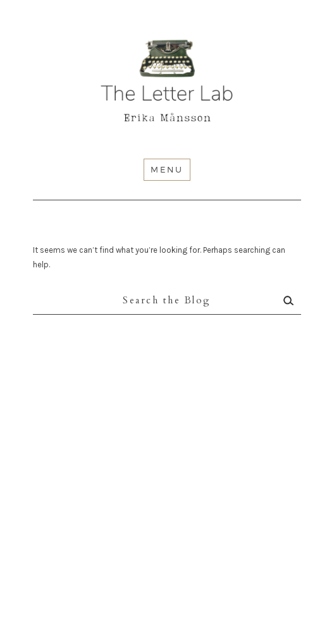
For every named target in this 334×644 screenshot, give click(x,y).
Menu (167, 169)
